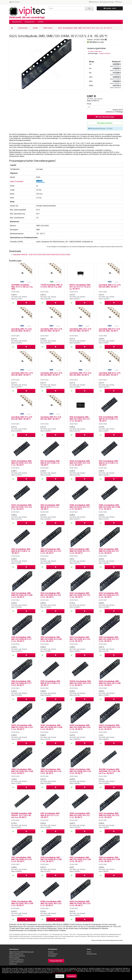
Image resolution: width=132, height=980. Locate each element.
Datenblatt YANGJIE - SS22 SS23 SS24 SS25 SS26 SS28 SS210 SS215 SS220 (42, 255)
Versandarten (53, 954)
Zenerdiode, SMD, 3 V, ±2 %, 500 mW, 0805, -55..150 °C (22, 330)
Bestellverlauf (92, 954)
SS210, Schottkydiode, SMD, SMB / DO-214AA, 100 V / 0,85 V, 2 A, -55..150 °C (110, 683)
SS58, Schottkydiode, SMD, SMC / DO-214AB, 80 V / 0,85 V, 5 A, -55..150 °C (109, 859)
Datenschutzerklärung (17, 956)
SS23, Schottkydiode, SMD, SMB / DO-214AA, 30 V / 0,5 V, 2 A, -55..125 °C (85, 28)
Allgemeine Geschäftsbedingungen (22, 952)
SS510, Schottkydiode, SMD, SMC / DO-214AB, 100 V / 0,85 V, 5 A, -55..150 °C (22, 771)
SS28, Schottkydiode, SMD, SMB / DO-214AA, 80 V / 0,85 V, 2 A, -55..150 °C (22, 595)
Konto (89, 952)
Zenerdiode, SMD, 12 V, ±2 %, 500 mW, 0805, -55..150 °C (22, 418)
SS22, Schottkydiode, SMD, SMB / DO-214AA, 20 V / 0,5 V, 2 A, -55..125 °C (109, 815)
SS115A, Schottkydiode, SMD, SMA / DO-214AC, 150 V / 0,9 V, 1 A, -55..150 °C (51, 903)
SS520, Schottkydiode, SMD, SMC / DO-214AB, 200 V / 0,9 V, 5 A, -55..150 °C (80, 771)
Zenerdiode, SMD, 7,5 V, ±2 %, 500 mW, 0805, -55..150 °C (81, 374)
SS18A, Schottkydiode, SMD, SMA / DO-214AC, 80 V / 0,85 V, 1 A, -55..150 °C (109, 507)
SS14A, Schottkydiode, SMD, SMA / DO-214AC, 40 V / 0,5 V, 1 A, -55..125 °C (22, 507)
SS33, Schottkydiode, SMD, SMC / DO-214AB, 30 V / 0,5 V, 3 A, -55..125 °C (51, 595)
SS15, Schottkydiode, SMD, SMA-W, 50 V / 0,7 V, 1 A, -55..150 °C (50, 815)
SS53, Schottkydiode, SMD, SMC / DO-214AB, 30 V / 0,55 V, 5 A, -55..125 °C (51, 639)
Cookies (74, 971)
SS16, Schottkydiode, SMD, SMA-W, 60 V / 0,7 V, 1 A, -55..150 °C (50, 507)
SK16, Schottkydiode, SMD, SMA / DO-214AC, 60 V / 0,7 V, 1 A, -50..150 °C (80, 419)
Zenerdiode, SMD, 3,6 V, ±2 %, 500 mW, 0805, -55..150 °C (51, 330)
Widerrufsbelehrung (16, 954)
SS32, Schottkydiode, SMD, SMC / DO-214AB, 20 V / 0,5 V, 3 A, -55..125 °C (21, 859)
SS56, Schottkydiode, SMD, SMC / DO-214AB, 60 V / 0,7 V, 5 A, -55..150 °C (21, 683)
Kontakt (51, 952)
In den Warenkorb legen (105, 117)
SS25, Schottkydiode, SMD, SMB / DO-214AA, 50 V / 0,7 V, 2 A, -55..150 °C (80, 551)
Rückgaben (52, 956)
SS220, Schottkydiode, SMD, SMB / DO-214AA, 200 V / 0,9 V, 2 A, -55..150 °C (22, 727)
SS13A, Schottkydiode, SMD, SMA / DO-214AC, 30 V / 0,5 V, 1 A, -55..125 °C (80, 463)
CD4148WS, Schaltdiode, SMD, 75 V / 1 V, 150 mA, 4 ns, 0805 (22, 287)
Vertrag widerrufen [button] (56, 961)
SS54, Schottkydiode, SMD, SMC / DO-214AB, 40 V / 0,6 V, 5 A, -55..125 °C (80, 639)
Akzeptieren (71, 976)
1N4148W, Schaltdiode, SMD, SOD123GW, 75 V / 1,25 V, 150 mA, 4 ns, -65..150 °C (109, 771)
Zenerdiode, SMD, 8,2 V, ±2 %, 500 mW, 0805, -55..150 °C (110, 374)
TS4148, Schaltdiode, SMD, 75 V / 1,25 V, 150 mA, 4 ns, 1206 (51, 286)
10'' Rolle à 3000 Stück (95, 51)
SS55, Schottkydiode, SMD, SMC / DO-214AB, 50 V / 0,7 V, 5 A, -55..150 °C (109, 639)
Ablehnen (60, 976)
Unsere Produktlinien (17, 960)
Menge (89, 104)
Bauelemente (17, 22)
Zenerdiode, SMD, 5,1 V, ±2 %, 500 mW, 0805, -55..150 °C (109, 330)
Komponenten (30, 22)
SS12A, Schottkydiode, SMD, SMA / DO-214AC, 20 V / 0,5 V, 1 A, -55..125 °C (21, 463)
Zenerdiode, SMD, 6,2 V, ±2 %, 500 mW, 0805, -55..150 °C (51, 374)
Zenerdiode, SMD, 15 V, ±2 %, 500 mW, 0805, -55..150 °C (51, 418)
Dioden (35, 28)
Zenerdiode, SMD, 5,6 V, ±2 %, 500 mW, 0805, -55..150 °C (22, 374)
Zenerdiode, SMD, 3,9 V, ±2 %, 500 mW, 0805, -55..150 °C (81, 330)
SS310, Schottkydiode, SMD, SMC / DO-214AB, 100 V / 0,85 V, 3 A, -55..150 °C (51, 727)
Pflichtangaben (14, 958)
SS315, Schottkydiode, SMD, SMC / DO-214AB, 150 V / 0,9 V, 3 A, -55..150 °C (80, 727)
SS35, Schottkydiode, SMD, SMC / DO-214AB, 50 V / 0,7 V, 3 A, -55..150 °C (109, 595)
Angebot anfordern (105, 53)
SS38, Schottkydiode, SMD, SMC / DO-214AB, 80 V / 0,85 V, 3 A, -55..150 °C (51, 859)
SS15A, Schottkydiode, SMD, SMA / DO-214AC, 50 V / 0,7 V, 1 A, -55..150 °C (80, 815)
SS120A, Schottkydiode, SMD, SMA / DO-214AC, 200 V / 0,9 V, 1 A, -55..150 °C (80, 683)
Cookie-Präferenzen (16, 962)
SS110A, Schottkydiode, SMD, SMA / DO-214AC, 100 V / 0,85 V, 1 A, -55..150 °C (22, 903)
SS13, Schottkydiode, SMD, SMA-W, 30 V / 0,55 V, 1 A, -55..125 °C (50, 463)
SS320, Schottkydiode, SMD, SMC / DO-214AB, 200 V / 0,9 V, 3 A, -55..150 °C (109, 727)
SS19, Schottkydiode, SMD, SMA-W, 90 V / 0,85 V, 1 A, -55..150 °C (21, 551)
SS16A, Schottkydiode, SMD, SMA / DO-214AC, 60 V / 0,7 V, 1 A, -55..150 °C (80, 507)
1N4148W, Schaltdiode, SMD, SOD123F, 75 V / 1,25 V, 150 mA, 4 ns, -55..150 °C (22, 815)
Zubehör (41, 22)
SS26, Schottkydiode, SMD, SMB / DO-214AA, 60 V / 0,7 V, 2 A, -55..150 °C (109, 551)
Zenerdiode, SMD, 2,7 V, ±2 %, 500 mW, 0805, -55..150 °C (110, 286)
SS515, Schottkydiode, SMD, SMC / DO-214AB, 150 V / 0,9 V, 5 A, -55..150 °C (51, 771)
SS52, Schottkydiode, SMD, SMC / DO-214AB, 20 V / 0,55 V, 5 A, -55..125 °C (80, 859)
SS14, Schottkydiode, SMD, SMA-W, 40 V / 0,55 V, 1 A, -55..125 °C (109, 463)
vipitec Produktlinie (17, 181)
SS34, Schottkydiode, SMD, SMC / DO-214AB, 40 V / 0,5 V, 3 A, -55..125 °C (80, 595)
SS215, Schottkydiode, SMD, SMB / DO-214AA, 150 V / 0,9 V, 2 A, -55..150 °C (80, 903)
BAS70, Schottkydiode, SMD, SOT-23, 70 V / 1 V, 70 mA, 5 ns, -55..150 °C (80, 287)
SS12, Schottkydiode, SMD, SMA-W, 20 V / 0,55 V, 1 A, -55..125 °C (108, 419)
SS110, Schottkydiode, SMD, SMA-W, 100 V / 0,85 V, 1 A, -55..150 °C (50, 683)
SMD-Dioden (48, 28)
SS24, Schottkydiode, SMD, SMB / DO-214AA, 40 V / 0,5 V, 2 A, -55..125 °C (51, 551)
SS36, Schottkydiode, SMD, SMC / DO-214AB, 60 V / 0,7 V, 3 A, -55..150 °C (21, 639)
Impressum (13, 964)
